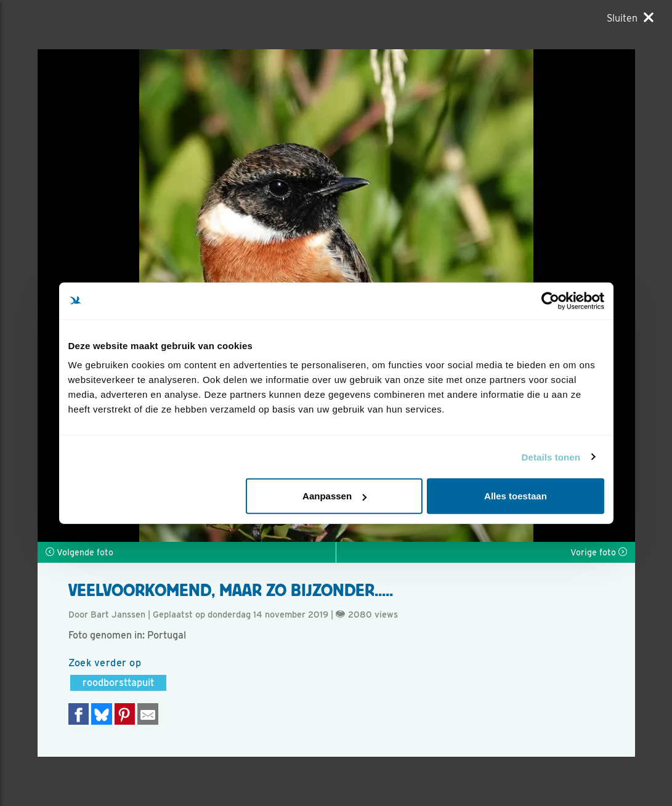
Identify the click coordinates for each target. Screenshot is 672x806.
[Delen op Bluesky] (102, 714)
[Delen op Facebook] (79, 714)
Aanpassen (334, 496)
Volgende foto (79, 552)
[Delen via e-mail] (148, 714)
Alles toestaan (516, 496)
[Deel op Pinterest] (125, 714)
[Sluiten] (630, 18)
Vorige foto (599, 552)
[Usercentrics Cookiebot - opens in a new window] (550, 300)
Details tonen (551, 457)
